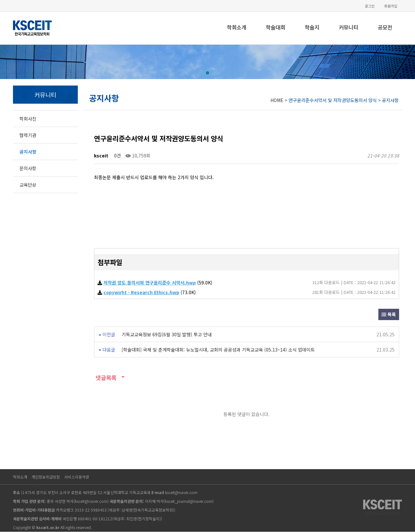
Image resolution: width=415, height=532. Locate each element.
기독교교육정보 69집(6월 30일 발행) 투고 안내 (167, 334)
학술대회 (276, 27)
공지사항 (28, 152)
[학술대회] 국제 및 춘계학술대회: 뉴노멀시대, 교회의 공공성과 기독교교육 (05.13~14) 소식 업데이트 (218, 350)
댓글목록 (105, 378)
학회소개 (237, 27)
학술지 (312, 27)
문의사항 (28, 168)
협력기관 (28, 135)
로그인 (370, 6)
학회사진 (28, 119)
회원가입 (391, 6)
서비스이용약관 (77, 477)
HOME (277, 100)
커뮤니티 (349, 27)
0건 (117, 156)
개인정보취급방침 (46, 477)
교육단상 (28, 185)
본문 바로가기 (0, 0)
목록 (389, 314)
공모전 (385, 27)
